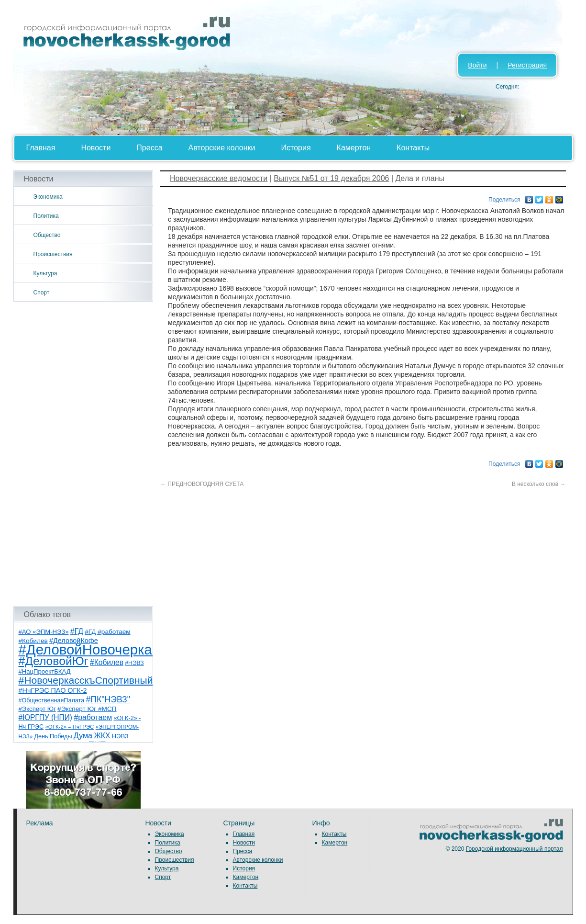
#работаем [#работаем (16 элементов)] (93, 717)
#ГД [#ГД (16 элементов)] (77, 631)
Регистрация (527, 65)
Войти (477, 65)
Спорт (42, 293)
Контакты (413, 148)
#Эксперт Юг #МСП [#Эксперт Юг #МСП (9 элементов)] (87, 709)
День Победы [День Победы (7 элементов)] (53, 736)
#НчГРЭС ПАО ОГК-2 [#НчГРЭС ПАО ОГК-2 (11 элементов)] (53, 690)
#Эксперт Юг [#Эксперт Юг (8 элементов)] (37, 709)
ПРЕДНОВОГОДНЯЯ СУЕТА (202, 484)
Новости (96, 148)
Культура (45, 273)
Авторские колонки (222, 148)
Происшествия (53, 254)
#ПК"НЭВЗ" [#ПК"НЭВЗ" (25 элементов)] (108, 699)
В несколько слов (539, 484)
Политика (46, 216)
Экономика (48, 197)
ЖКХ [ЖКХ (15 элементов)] (102, 736)
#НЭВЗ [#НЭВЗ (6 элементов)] (134, 663)
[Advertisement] (83, 454)
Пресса (149, 148)
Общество (47, 235)
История (296, 148)
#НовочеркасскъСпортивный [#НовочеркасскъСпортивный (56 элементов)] (86, 680)
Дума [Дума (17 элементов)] (83, 735)
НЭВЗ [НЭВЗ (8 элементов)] (120, 736)
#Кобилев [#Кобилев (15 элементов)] (107, 662)
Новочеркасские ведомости (219, 178)
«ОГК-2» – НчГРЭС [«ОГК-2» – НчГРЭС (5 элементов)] (70, 727)
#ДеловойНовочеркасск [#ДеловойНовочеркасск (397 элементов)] (95, 649)
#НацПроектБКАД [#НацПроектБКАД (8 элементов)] (45, 671)
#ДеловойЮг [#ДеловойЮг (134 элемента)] (54, 661)
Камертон (354, 148)
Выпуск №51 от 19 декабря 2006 (331, 178)
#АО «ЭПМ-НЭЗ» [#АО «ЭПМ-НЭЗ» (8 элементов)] (44, 632)
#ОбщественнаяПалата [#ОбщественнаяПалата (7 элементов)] (52, 700)
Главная (41, 148)
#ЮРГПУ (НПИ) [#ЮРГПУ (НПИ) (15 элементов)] (46, 717)
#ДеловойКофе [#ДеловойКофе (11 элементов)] (74, 641)
